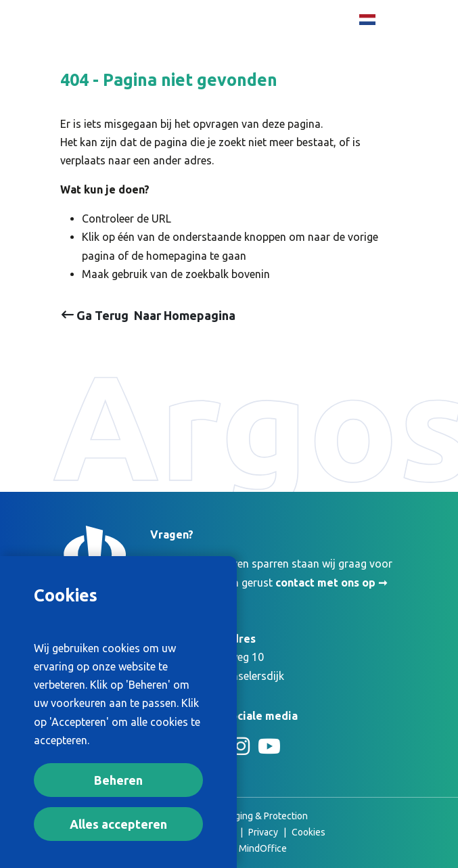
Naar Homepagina (185, 315)
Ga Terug (95, 315)
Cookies (308, 832)
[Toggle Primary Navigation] (382, 50)
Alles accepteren (118, 824)
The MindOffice (253, 848)
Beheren (118, 780)
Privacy (263, 832)
